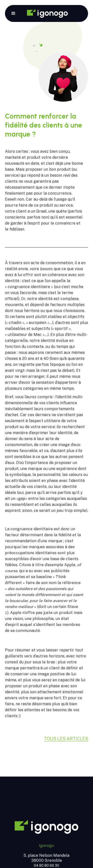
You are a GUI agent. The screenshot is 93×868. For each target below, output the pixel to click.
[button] (13, 13)
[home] (47, 14)
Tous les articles (66, 739)
